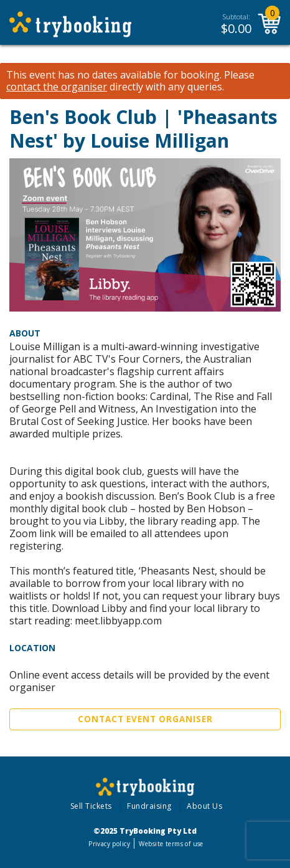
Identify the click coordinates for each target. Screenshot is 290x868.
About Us (204, 806)
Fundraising (149, 806)
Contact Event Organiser (145, 719)
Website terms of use (171, 844)
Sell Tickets (91, 806)
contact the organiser (57, 87)
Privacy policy (109, 844)
